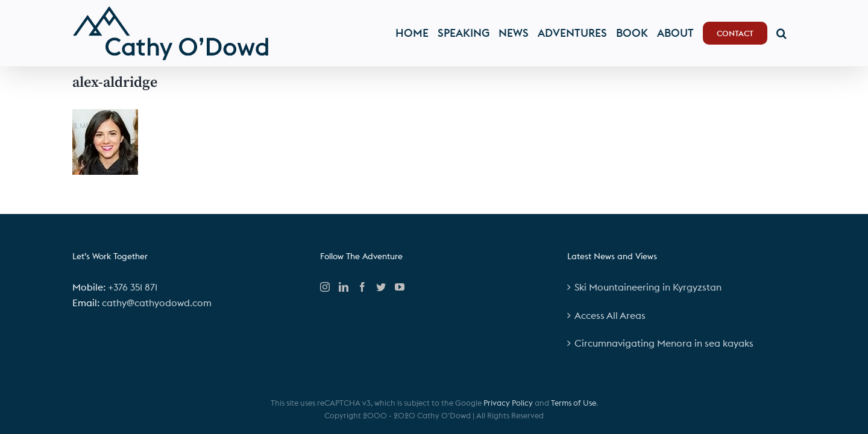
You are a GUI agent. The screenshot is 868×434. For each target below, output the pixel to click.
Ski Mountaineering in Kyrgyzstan (648, 287)
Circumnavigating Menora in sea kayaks (664, 343)
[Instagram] (325, 287)
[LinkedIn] (344, 287)
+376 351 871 (133, 287)
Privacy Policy (508, 403)
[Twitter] (381, 287)
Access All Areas (610, 315)
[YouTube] (400, 287)
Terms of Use (574, 403)
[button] (791, 33)
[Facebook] (362, 287)
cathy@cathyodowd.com (157, 303)
